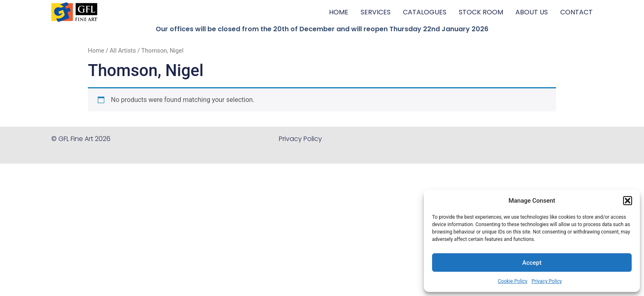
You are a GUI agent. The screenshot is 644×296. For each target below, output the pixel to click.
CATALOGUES (425, 12)
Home (96, 51)
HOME (339, 12)
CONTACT (576, 12)
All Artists (123, 51)
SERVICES (376, 12)
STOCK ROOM (481, 12)
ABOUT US (532, 12)
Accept (532, 263)
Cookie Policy (513, 281)
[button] (628, 201)
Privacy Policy (547, 281)
